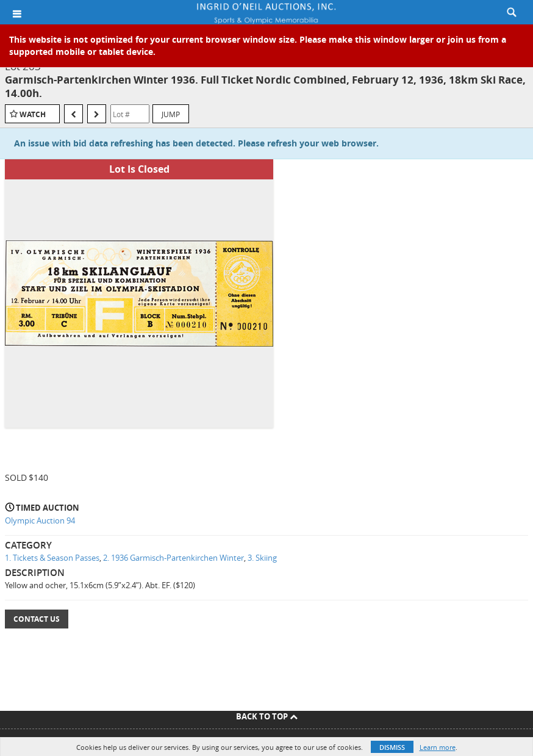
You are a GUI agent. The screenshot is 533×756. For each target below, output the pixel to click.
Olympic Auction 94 (40, 520)
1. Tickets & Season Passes (52, 558)
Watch (33, 114)
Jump (171, 114)
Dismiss (392, 747)
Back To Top (267, 716)
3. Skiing (262, 558)
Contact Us (37, 619)
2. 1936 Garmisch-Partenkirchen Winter (173, 558)
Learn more (438, 747)
